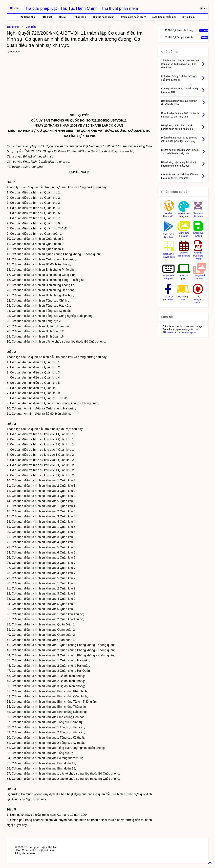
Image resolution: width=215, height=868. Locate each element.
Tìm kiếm (189, 17)
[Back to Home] (210, 863)
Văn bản (31, 27)
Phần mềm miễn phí (134, 17)
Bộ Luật (47, 17)
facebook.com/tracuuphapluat (182, 332)
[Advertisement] (79, 85)
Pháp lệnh (79, 17)
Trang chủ (28, 17)
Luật (63, 17)
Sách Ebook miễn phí (164, 17)
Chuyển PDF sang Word (198, 256)
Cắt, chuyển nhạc (198, 300)
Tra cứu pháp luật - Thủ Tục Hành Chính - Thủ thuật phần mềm (82, 8)
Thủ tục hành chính (103, 17)
